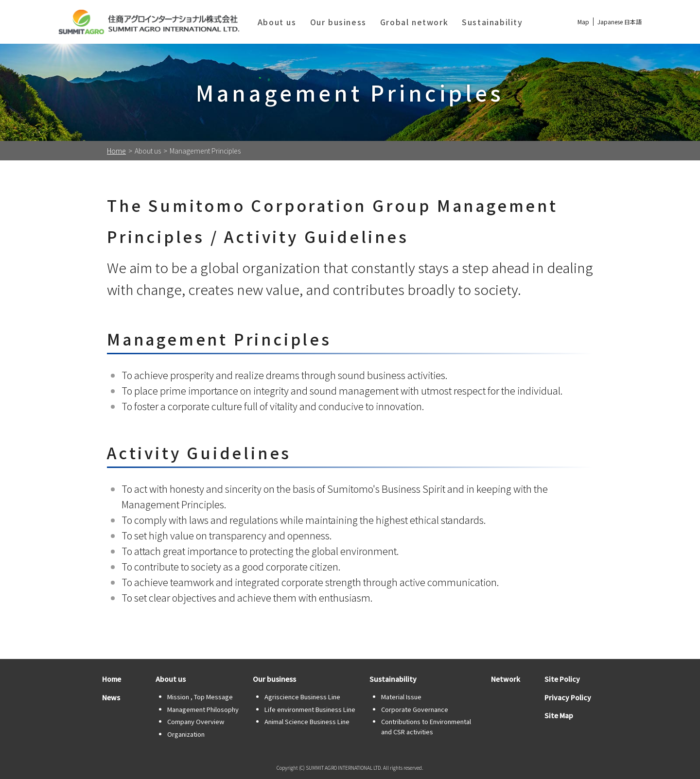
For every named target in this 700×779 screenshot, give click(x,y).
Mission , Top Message (200, 697)
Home (116, 151)
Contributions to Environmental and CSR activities (426, 727)
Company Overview (196, 721)
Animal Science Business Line (307, 721)
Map (583, 22)
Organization (186, 734)
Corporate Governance (415, 709)
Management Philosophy (203, 709)
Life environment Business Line (310, 709)
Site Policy (562, 679)
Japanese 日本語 (620, 22)
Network (506, 679)
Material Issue (401, 697)
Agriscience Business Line (302, 697)
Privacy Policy (568, 697)
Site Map (559, 715)
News (111, 697)
